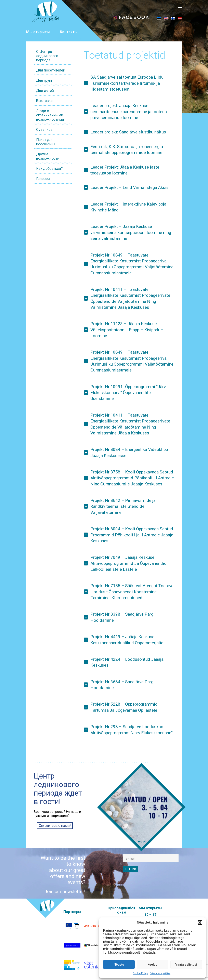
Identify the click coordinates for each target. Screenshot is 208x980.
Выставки (44, 101)
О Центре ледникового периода (47, 56)
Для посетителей (51, 70)
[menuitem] (159, 18)
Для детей (45, 90)
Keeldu (152, 965)
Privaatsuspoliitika (160, 973)
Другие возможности (48, 156)
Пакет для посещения (46, 142)
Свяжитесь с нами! (55, 826)
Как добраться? (49, 168)
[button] (200, 923)
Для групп (45, 80)
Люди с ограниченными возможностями (50, 115)
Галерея (43, 179)
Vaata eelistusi (186, 965)
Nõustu (119, 965)
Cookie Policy (140, 973)
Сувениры (45, 129)
